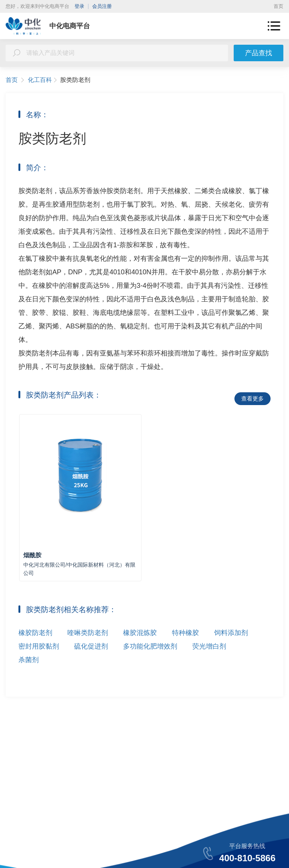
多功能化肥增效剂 (150, 646)
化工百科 (43, 80)
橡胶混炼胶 (140, 633)
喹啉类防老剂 (88, 633)
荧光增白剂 (209, 646)
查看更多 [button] (252, 398)
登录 (79, 6)
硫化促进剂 (91, 646)
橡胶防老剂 (35, 633)
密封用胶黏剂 (39, 646)
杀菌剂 (29, 660)
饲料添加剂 (231, 633)
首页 (278, 6)
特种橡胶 (186, 633)
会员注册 (102, 6)
